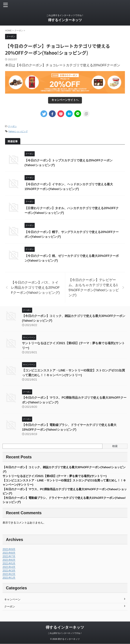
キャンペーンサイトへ (65, 100)
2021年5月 (9, 565)
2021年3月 (9, 572)
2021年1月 (9, 579)
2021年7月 (9, 557)
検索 (115, 446)
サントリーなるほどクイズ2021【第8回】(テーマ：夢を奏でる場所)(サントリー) (58, 476)
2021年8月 (9, 554)
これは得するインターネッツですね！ (65, 633)
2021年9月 (9, 550)
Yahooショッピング (18, 131)
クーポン (12, 126)
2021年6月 (9, 561)
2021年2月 (9, 575)
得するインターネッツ (65, 20)
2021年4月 (9, 568)
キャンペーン (12, 600)
